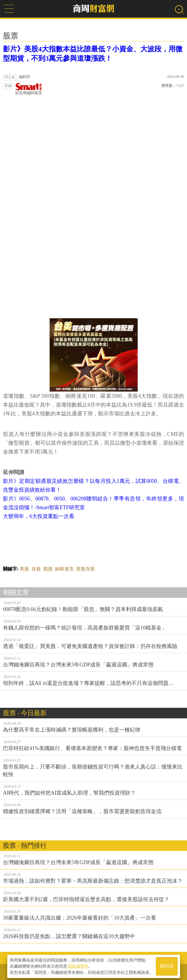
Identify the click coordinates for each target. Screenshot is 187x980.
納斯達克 (64, 569)
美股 (24, 569)
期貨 (48, 569)
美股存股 (85, 569)
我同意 (167, 966)
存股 (36, 569)
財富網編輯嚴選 (29, 89)
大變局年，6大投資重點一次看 (39, 516)
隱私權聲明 (78, 966)
